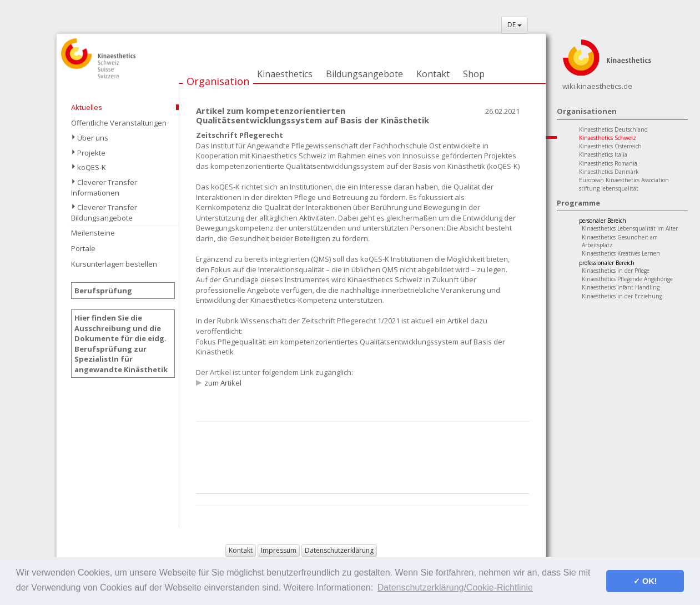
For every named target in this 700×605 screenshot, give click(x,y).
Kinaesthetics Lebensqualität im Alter (630, 228)
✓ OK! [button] (645, 581)
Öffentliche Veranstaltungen (119, 123)
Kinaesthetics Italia (603, 154)
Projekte (91, 153)
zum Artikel (223, 383)
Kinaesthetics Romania (608, 163)
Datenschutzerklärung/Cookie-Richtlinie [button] (455, 587)
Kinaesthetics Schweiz (608, 138)
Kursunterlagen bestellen (114, 264)
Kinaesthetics (285, 74)
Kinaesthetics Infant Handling (621, 287)
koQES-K (92, 167)
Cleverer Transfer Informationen (104, 187)
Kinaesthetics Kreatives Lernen (621, 253)
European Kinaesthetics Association (624, 180)
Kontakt (433, 74)
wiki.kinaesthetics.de (597, 86)
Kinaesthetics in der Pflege (616, 271)
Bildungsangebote (364, 74)
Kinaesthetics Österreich (610, 146)
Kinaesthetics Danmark (609, 172)
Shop (474, 74)
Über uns (93, 138)
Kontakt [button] (241, 550)
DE (515, 25)
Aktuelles (87, 107)
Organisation (218, 81)
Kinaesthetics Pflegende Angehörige (627, 279)
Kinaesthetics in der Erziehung (622, 296)
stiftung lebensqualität (609, 188)
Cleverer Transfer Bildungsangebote (104, 212)
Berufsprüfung (103, 291)
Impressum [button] (279, 550)
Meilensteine (93, 233)
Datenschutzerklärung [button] (339, 550)
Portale (83, 248)
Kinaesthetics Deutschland (613, 129)
